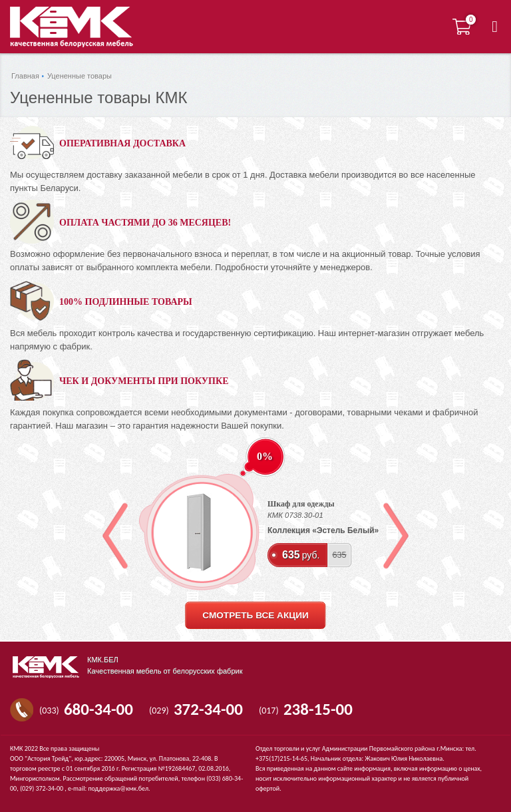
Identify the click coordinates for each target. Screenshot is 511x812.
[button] (495, 27)
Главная (25, 76)
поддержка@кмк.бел (118, 788)
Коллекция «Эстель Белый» (323, 530)
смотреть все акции (255, 615)
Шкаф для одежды (301, 504)
